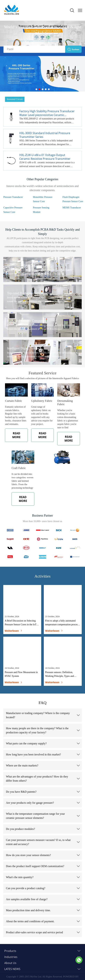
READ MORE (16, 435)
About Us (10, 963)
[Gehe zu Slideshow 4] (46, 89)
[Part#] (34, 49)
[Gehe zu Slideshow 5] (49, 89)
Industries (11, 957)
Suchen (73, 49)
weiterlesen (13, 631)
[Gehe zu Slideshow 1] (36, 89)
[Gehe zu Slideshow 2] (39, 89)
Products (10, 951)
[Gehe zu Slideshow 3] (43, 89)
